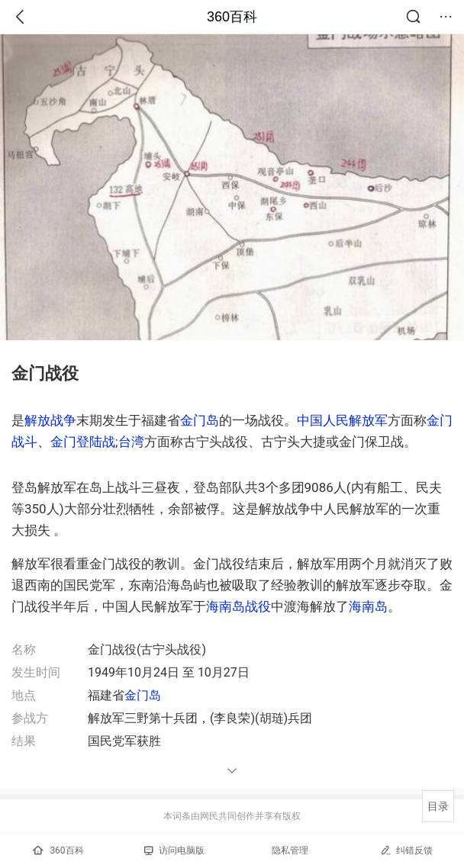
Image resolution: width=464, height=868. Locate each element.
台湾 (131, 442)
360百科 (232, 17)
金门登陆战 (83, 442)
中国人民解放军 (342, 420)
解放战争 (50, 420)
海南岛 (368, 606)
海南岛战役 (238, 606)
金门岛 (200, 420)
